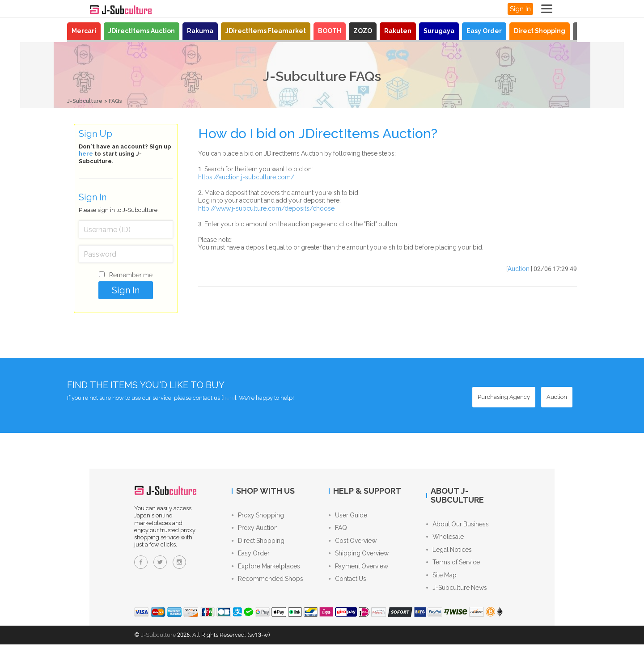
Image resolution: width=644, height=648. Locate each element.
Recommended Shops (267, 583)
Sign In (520, 9)
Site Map (441, 578)
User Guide (348, 516)
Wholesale (445, 538)
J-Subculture (86, 101)
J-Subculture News (457, 591)
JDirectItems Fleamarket (266, 31)
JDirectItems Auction (142, 31)
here (86, 154)
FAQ (338, 529)
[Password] (126, 254)
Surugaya (439, 31)
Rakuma (200, 31)
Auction (519, 269)
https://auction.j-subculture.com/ (246, 177)
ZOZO (363, 31)
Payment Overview (358, 569)
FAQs (118, 101)
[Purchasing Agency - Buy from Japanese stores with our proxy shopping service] (504, 397)
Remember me (131, 275)
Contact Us (347, 583)
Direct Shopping (540, 31)
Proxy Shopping (258, 516)
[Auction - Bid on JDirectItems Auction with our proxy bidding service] (557, 397)
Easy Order (484, 31)
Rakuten (398, 31)
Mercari (84, 31)
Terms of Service (453, 564)
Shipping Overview (359, 556)
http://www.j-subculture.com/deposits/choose (266, 208)
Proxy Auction (255, 529)
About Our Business (458, 524)
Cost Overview (353, 542)
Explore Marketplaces (266, 569)
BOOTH (330, 31)
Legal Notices (449, 551)
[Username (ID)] (126, 229)
